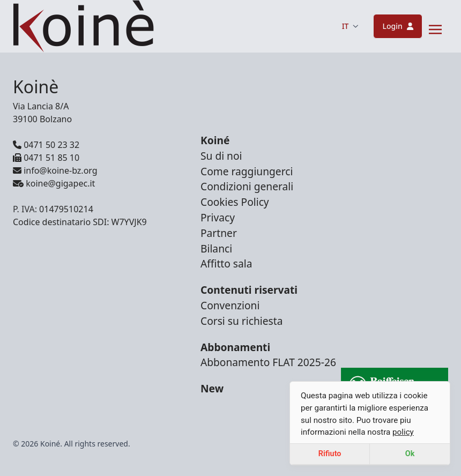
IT (350, 26)
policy (403, 432)
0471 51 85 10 (46, 158)
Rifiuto (330, 454)
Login (398, 26)
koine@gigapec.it (54, 183)
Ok (410, 454)
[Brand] (83, 26)
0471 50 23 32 (46, 145)
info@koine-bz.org (55, 170)
